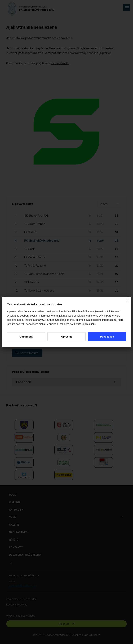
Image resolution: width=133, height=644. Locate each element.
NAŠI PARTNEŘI (19, 532)
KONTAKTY (16, 547)
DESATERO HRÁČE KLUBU (25, 555)
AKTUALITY (16, 510)
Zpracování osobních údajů (22, 599)
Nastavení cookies (17, 605)
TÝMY (13, 517)
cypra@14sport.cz (23, 586)
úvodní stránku (60, 63)
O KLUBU (14, 502)
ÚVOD (13, 495)
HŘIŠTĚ (14, 540)
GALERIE (14, 525)
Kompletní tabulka (27, 353)
